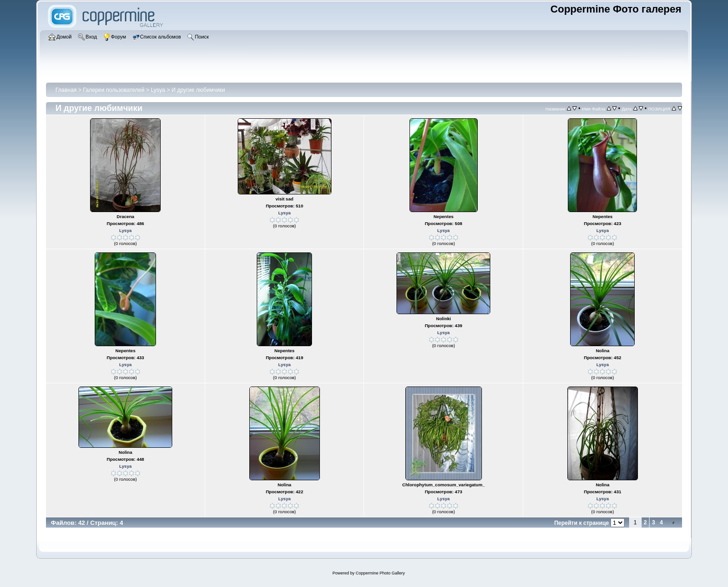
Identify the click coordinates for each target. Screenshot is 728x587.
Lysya (158, 90)
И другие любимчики (198, 90)
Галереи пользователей (114, 90)
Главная (66, 90)
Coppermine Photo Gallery (380, 573)
